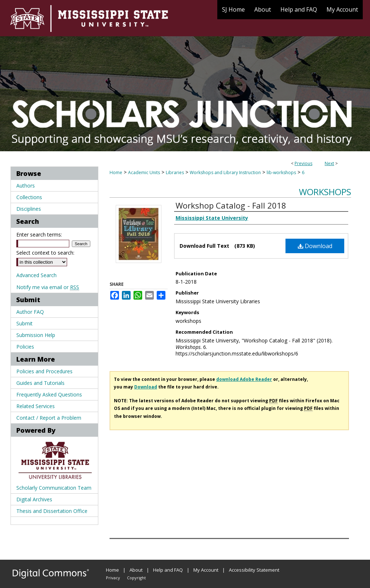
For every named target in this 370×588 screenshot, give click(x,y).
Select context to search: (45, 253)
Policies (25, 347)
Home (116, 172)
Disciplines (29, 209)
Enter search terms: (39, 235)
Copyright (136, 578)
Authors (26, 186)
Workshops (325, 192)
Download (315, 246)
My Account (206, 570)
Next (329, 163)
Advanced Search (36, 275)
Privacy (113, 578)
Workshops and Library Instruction (225, 172)
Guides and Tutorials (40, 383)
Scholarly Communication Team (54, 488)
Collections (29, 197)
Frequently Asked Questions (49, 394)
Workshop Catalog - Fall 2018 (231, 205)
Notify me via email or (48, 287)
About (136, 570)
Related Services (36, 406)
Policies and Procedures (44, 371)
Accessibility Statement (254, 570)
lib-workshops (281, 172)
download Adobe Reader (244, 379)
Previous (303, 163)
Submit (24, 323)
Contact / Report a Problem (49, 418)
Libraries (175, 172)
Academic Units (144, 172)
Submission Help (36, 335)
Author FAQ (30, 312)
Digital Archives (34, 499)
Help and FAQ (168, 570)
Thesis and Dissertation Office (52, 511)
